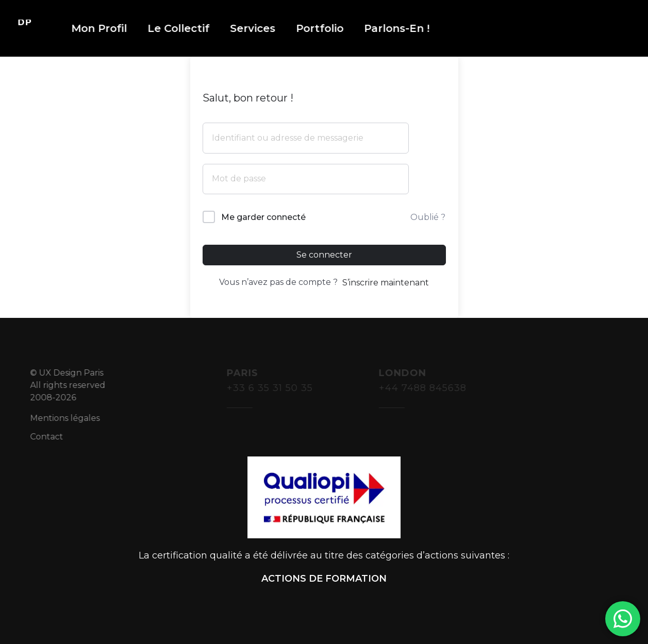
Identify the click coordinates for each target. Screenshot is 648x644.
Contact (53, 437)
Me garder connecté (263, 217)
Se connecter (324, 255)
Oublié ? (428, 217)
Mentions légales (71, 418)
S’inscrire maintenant (386, 283)
